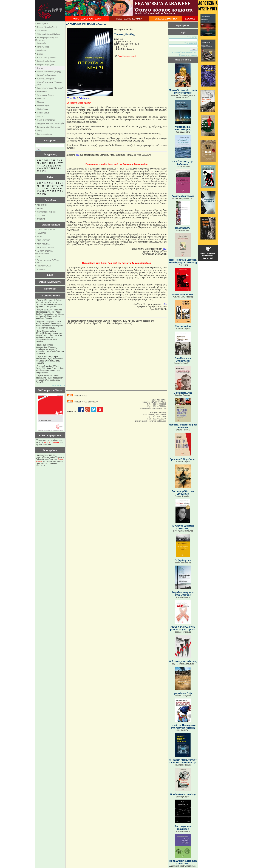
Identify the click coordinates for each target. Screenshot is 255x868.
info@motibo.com (159, 408)
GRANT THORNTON (46, 230)
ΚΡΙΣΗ (40, 208)
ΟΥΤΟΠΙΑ (41, 216)
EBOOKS (190, 19)
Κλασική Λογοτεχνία (46, 79)
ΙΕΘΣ (39, 257)
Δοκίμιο (40, 54)
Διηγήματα (42, 50)
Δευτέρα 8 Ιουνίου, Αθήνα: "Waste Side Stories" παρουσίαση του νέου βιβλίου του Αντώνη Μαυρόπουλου (50, 369)
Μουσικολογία (43, 106)
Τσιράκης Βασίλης (125, 34)
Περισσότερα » (59, 385)
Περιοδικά (50, 200)
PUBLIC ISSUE (43, 240)
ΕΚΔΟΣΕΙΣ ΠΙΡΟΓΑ (45, 247)
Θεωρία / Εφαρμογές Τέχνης (49, 72)
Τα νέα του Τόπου (50, 296)
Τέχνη (40, 130)
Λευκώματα (42, 91)
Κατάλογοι (50, 289)
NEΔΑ (40, 237)
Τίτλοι (50, 177)
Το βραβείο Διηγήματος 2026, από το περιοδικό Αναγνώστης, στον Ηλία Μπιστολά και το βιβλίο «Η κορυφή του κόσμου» (50, 325)
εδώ (78, 155)
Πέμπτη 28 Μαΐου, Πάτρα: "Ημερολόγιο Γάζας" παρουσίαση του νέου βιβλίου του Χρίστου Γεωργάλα (49, 379)
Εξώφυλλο (72, 98)
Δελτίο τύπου (85, 98)
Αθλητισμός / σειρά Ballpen (49, 34)
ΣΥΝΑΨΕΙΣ (42, 269)
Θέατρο (40, 68)
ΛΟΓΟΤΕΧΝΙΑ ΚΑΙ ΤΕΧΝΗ (87, 19)
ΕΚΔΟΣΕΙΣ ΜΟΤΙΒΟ (166, 19)
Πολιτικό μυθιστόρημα (46, 120)
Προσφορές (183, 25)
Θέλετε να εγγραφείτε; (188, 55)
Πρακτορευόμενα (50, 225)
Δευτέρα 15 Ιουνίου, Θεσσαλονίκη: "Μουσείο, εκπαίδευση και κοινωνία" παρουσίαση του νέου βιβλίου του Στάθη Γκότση (50, 349)
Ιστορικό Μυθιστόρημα (47, 75)
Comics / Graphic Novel (47, 27)
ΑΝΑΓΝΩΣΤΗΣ (43, 244)
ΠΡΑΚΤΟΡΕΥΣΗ (44, 266)
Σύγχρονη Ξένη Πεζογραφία (49, 127)
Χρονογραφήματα (45, 134)
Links (50, 275)
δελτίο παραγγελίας (51, 442)
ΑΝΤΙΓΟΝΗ (42, 205)
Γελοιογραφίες (43, 47)
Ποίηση (40, 116)
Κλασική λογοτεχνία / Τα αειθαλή (51, 88)
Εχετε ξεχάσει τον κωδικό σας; (185, 52)
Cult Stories (42, 30)
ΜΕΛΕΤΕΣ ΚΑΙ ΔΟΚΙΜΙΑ (129, 19)
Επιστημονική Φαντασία (47, 57)
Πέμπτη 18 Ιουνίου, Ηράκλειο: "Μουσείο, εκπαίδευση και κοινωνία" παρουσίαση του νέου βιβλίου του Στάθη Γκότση (49, 303)
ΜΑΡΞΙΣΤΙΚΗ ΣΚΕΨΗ (46, 212)
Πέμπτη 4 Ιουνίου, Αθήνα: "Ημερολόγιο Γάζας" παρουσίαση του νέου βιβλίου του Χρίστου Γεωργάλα (49, 360)
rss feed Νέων (80, 396)
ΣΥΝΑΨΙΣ (41, 219)
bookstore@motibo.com (156, 421)
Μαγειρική (41, 99)
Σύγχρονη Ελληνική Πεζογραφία (51, 123)
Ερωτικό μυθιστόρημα (46, 61)
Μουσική (41, 102)
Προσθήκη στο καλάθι (125, 56)
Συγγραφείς (50, 154)
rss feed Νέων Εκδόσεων (86, 402)
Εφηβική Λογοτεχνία (46, 65)
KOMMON (41, 233)
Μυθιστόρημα (43, 109)
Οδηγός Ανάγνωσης (50, 282)
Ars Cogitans (43, 23)
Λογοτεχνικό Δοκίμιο (46, 95)
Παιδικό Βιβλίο (43, 113)
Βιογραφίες (42, 43)
